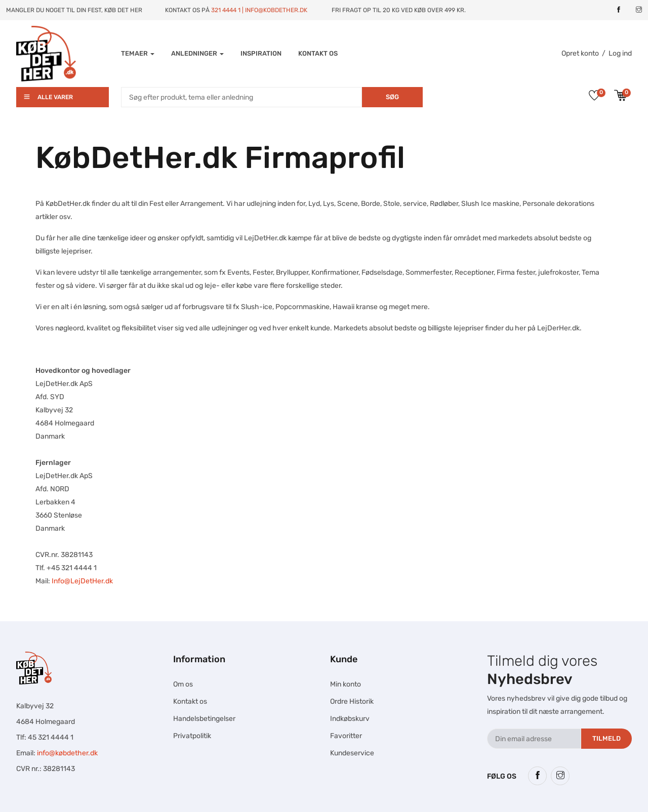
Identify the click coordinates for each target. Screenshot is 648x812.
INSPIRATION (261, 53)
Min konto (346, 684)
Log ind (620, 53)
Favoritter (346, 736)
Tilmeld (606, 738)
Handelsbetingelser (204, 719)
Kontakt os (318, 53)
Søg (392, 97)
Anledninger (197, 53)
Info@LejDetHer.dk (82, 581)
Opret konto (580, 53)
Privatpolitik (192, 736)
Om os (183, 684)
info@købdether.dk (67, 753)
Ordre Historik (352, 701)
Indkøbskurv (350, 719)
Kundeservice (352, 753)
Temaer (138, 53)
